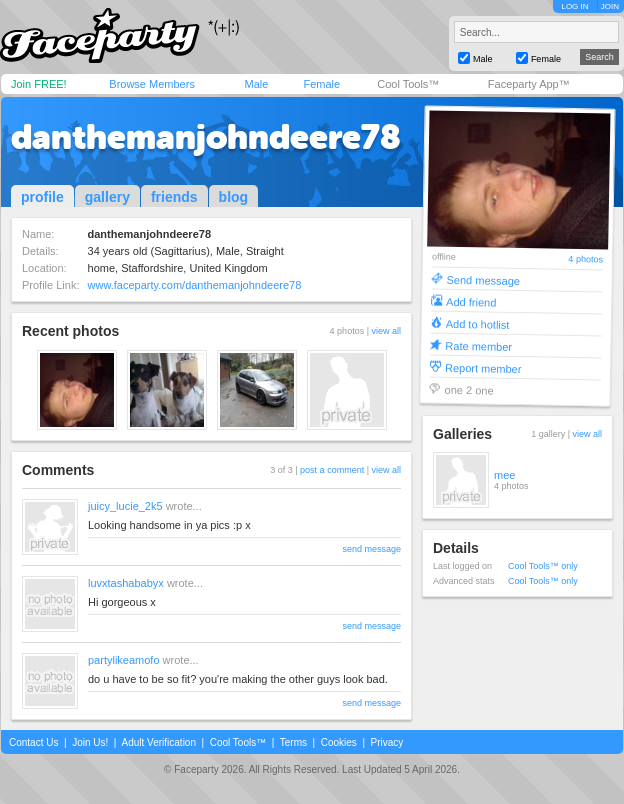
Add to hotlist (478, 323)
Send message (483, 279)
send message (371, 549)
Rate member (478, 345)
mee (504, 475)
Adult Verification (158, 742)
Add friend (471, 301)
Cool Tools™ (408, 84)
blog (234, 197)
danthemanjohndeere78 (206, 137)
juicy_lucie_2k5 (125, 506)
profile (42, 197)
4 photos (585, 259)
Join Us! (90, 742)
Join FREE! (39, 84)
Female (321, 84)
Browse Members (152, 84)
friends (174, 197)
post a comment (332, 470)
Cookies (339, 742)
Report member (483, 367)
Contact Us (33, 742)
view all (386, 331)
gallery (107, 197)
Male (256, 84)
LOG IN (574, 6)
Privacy (387, 742)
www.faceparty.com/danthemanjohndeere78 (195, 285)
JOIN (610, 6)
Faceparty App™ (529, 84)
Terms (293, 742)
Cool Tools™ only (543, 566)
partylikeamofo (124, 660)
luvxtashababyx (126, 583)
